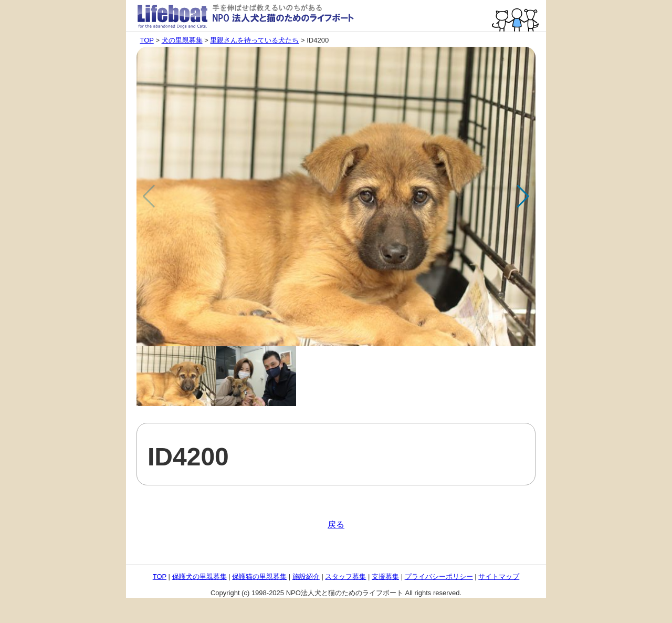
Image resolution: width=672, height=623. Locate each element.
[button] (523, 196)
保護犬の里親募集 (199, 577)
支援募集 (385, 577)
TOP (147, 40)
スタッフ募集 (345, 577)
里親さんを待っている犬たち (254, 40)
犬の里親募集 (182, 40)
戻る (336, 525)
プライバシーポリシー (439, 577)
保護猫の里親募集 (259, 577)
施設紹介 (306, 577)
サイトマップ (499, 577)
